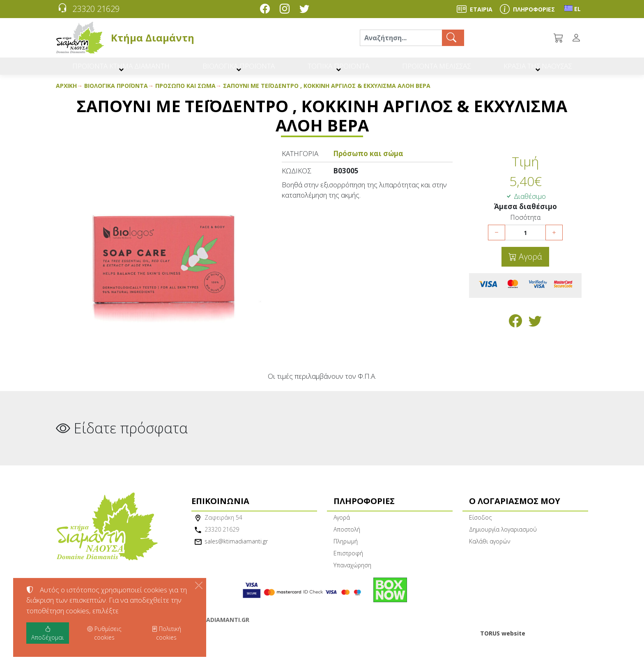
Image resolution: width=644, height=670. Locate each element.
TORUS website (503, 639)
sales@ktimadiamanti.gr (236, 547)
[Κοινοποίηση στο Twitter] (535, 329)
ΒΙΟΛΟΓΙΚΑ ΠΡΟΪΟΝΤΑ (239, 69)
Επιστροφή (348, 559)
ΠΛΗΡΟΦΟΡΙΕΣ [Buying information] (534, 9)
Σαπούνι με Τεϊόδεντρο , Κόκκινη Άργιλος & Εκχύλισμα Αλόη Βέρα (327, 91)
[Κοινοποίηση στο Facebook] (515, 329)
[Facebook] (267, 10)
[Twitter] (306, 10)
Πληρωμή (346, 547)
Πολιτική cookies (166, 633)
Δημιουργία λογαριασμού (503, 535)
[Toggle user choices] (578, 38)
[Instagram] (286, 10)
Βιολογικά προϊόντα (116, 91)
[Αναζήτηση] (401, 38)
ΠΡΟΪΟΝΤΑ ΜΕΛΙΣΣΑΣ (435, 69)
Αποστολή (347, 535)
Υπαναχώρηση (352, 571)
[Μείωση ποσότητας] (497, 239)
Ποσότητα (525, 223)
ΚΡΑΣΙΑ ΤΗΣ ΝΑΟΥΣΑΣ (536, 69)
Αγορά (529, 263)
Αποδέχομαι (47, 633)
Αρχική (66, 91)
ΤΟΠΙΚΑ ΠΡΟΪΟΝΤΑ (337, 69)
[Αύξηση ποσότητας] (554, 239)
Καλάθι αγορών (490, 547)
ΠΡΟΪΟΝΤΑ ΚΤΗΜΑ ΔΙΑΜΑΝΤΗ (122, 69)
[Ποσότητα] (525, 239)
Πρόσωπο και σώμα (185, 91)
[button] (559, 38)
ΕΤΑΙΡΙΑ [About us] (481, 9)
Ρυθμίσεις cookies (84, 659)
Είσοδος (480, 523)
